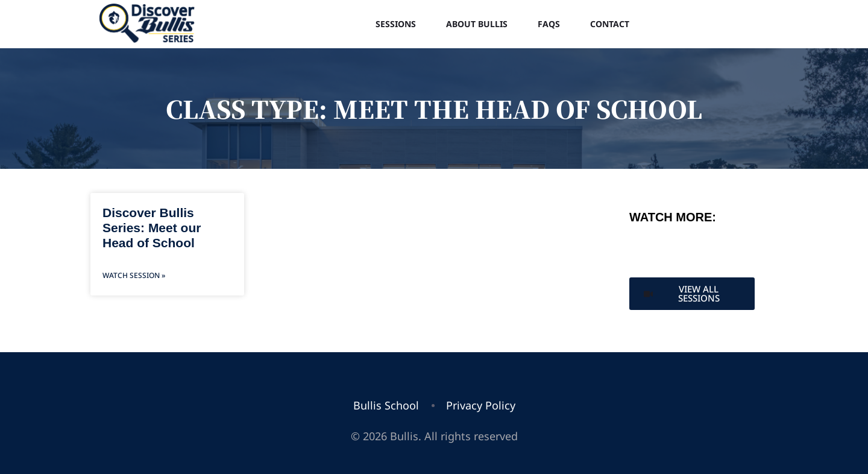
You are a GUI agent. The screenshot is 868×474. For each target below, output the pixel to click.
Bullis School (386, 405)
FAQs (549, 24)
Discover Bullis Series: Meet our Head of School (152, 228)
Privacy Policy (481, 405)
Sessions (396, 24)
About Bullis (477, 24)
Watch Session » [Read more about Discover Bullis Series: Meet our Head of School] (134, 275)
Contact (610, 24)
